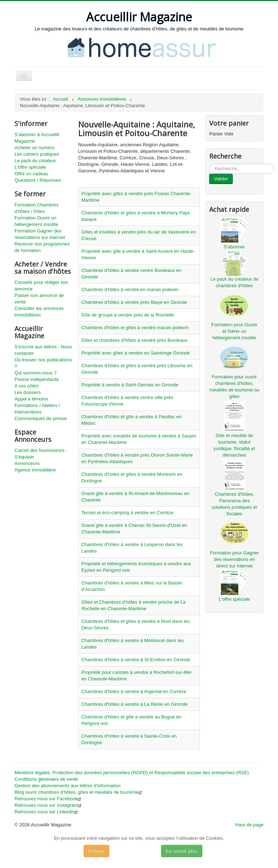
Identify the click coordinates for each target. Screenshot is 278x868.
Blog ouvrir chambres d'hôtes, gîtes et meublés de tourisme (78, 792)
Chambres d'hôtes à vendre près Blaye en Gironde (134, 302)
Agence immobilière (35, 470)
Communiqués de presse (41, 418)
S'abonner (234, 247)
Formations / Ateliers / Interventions (37, 409)
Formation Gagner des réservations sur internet (40, 234)
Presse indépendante (37, 379)
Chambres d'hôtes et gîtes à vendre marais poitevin (135, 328)
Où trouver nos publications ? (43, 363)
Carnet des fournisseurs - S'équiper (41, 454)
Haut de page (249, 825)
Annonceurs (27, 463)
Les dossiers (28, 392)
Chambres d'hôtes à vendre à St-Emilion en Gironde (136, 660)
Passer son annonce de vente (39, 299)
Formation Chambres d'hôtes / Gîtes (37, 208)
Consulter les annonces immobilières (39, 312)
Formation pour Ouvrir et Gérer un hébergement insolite (234, 331)
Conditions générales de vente (46, 779)
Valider (221, 179)
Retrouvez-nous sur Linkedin (46, 812)
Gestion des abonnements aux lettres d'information (68, 786)
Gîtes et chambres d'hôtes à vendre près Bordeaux (135, 340)
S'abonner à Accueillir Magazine (37, 138)
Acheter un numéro (35, 148)
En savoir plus (182, 851)
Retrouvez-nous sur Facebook (48, 799)
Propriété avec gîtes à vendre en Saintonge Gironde (136, 353)
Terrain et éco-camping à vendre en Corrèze (127, 513)
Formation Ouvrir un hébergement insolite (36, 221)
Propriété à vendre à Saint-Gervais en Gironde (130, 385)
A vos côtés (26, 386)
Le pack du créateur (35, 161)
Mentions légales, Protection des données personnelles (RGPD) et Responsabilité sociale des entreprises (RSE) (132, 773)
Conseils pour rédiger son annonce (41, 286)
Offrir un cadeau (31, 174)
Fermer (96, 851)
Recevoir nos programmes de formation (42, 247)
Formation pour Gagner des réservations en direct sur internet (234, 559)
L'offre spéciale (30, 167)
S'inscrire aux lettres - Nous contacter (43, 350)
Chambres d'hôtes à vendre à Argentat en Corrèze (134, 691)
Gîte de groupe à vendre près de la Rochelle (128, 315)
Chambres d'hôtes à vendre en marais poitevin (130, 290)
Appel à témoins (31, 399)
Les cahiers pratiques (37, 154)
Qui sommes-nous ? (35, 373)
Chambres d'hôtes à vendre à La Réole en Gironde (135, 704)
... (209, 164)
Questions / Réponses (38, 180)
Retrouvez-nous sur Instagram (48, 805)
